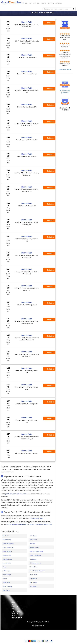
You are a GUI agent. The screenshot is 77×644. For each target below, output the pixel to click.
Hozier (5, 567)
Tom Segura (33, 579)
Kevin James (6, 590)
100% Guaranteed (17, 609)
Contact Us (15, 607)
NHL (38, 3)
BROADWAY (59, 3)
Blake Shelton (7, 540)
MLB (34, 3)
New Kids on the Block (36, 551)
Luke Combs (33, 540)
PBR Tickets (33, 582)
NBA (30, 3)
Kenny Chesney (7, 586)
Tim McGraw (33, 567)
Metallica (32, 544)
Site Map (14, 616)
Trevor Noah (33, 575)
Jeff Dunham (6, 571)
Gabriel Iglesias (7, 559)
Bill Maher (6, 536)
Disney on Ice (7, 555)
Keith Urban (6, 582)
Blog (13, 604)
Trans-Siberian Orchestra (37, 571)
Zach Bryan (33, 586)
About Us (14, 602)
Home (13, 600)
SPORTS (44, 3)
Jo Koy (5, 579)
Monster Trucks (34, 547)
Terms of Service (17, 618)
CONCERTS (51, 3)
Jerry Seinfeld (7, 575)
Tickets (51, 23)
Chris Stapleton (7, 551)
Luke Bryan (33, 536)
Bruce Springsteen (8, 544)
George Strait (7, 563)
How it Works (16, 611)
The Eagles (33, 559)
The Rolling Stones (35, 563)
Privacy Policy (16, 613)
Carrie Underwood (8, 547)
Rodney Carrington (35, 555)
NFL (26, 3)
